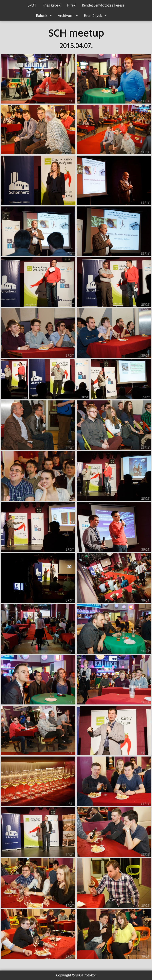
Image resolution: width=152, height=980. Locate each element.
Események (95, 15)
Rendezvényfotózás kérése (103, 5)
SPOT (32, 5)
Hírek (71, 5)
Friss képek (52, 5)
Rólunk (44, 15)
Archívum (68, 15)
